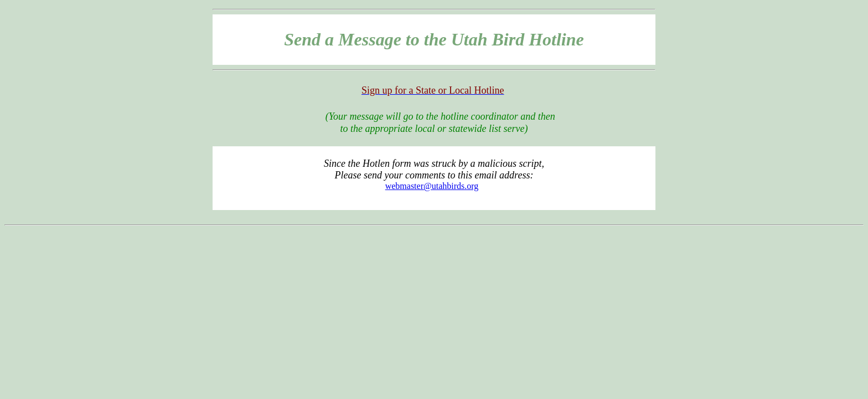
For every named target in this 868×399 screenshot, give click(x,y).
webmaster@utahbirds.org (432, 186)
